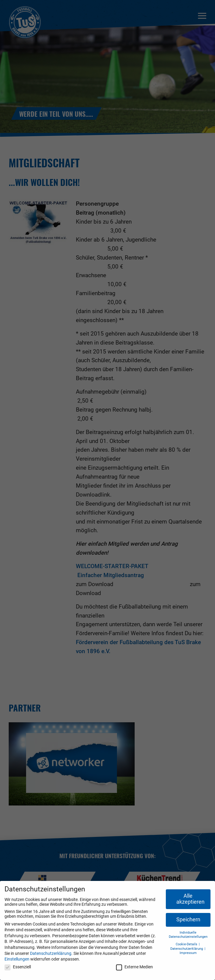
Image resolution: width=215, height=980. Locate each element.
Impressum (188, 953)
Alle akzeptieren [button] (190, 899)
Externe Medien (134, 967)
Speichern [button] (188, 920)
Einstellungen (17, 959)
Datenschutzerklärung (51, 953)
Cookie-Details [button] (187, 944)
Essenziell (18, 967)
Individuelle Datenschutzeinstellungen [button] (188, 935)
